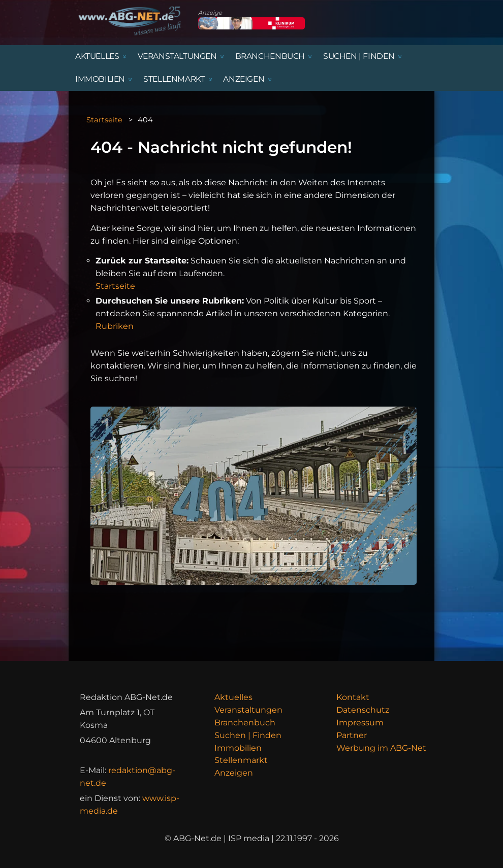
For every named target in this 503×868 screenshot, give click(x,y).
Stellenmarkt (241, 760)
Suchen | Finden (248, 735)
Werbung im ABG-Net (381, 748)
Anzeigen (234, 773)
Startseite (104, 120)
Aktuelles (233, 697)
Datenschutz (363, 710)
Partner (352, 735)
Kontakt (353, 697)
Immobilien (238, 748)
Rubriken (115, 326)
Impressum (360, 723)
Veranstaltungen (248, 710)
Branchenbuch (245, 723)
